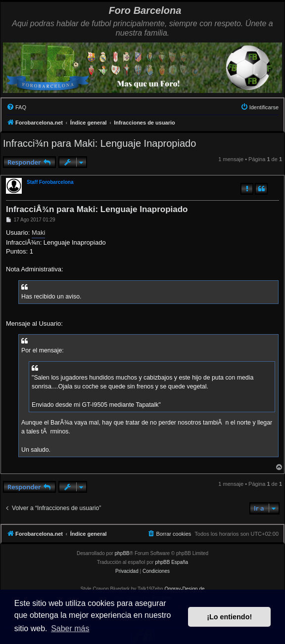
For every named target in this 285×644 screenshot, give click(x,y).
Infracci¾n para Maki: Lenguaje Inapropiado (99, 143)
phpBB (122, 553)
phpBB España (171, 562)
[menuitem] (16, 107)
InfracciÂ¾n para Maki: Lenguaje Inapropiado (97, 209)
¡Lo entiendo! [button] (229, 617)
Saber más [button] (70, 628)
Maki (38, 233)
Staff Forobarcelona (50, 182)
